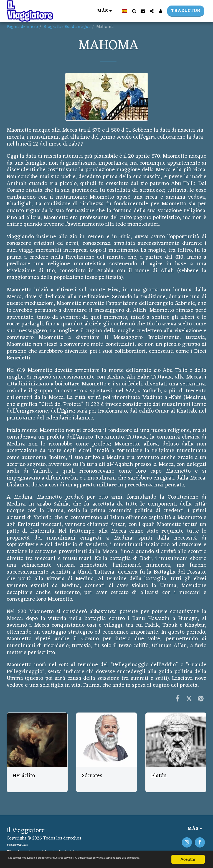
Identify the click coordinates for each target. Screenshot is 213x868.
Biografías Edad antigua (67, 27)
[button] (134, 11)
